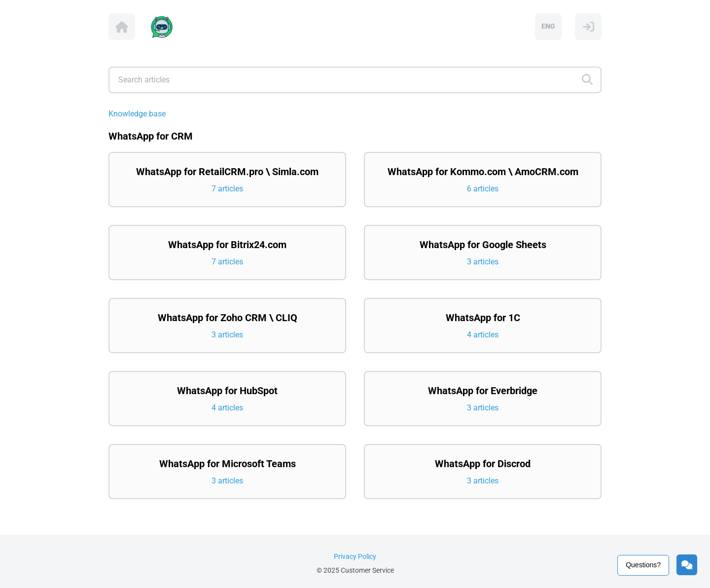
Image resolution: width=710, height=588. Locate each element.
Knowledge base (137, 114)
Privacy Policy (355, 557)
